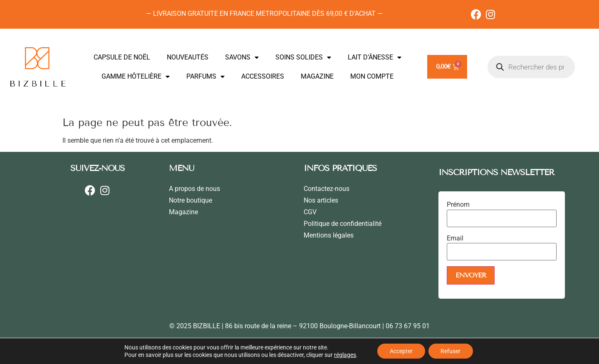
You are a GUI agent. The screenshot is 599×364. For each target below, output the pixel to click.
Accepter (401, 351)
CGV (310, 212)
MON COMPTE (372, 76)
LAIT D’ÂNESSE (375, 57)
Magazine (183, 212)
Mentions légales (329, 235)
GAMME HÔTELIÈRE (136, 77)
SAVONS (242, 57)
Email (455, 238)
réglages (345, 355)
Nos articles (321, 200)
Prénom (458, 205)
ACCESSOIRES (263, 76)
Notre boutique (191, 200)
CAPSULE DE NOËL (122, 57)
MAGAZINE (317, 76)
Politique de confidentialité (343, 224)
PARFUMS (205, 77)
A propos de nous (194, 189)
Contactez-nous (327, 189)
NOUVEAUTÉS (188, 57)
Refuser (451, 351)
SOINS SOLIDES (303, 57)
